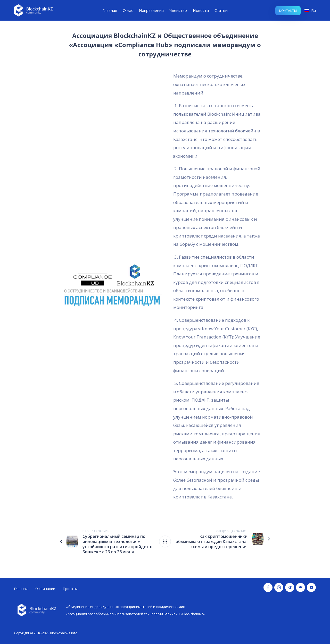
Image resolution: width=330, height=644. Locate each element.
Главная (110, 10)
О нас (128, 10)
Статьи (221, 10)
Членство (178, 10)
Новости (201, 10)
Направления (151, 10)
